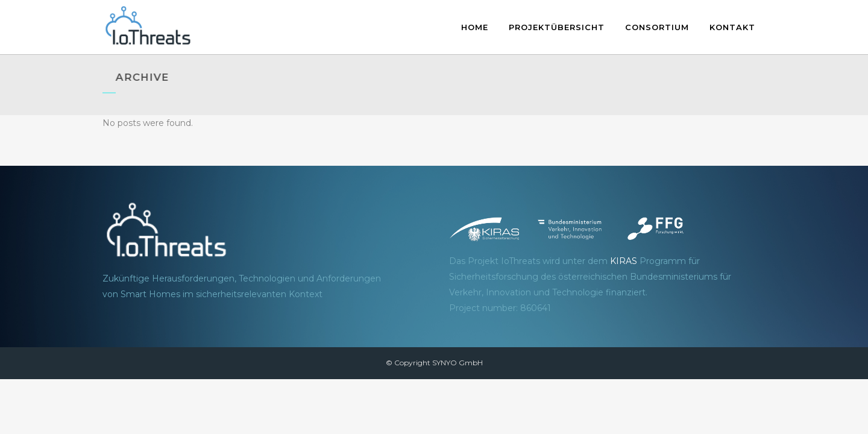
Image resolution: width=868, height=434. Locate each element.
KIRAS (624, 261)
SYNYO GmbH (458, 363)
